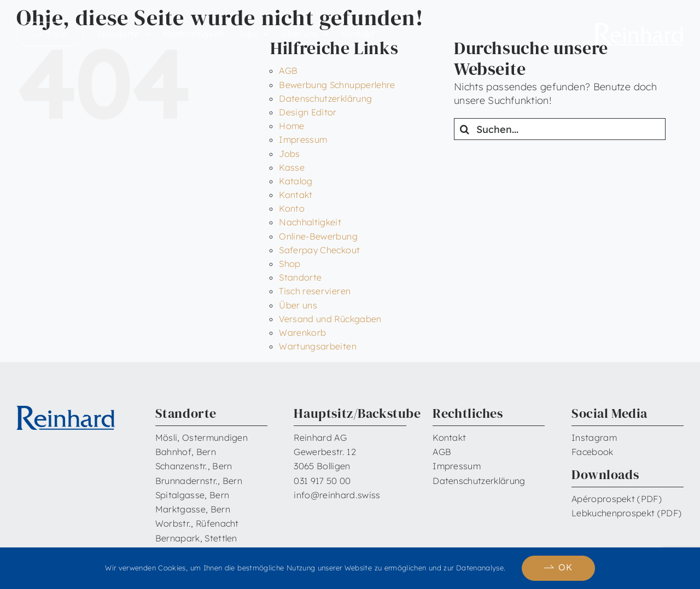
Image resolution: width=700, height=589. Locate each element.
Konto (292, 208)
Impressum (303, 139)
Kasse (292, 167)
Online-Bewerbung (318, 236)
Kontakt (296, 195)
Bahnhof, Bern (186, 452)
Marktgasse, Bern (193, 509)
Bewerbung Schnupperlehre (337, 85)
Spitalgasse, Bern (192, 495)
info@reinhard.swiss (337, 495)
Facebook (593, 452)
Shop (290, 264)
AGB (288, 71)
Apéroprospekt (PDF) (617, 499)
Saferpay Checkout (319, 250)
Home (291, 126)
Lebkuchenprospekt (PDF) (626, 513)
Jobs (289, 154)
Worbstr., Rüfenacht (197, 523)
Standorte (300, 277)
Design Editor (308, 112)
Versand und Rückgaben (330, 319)
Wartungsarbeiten (318, 346)
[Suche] (465, 129)
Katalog (296, 181)
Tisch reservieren (315, 291)
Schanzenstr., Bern (194, 466)
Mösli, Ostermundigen (202, 438)
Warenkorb (302, 333)
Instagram (594, 438)
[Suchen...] (560, 129)
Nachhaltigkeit (310, 222)
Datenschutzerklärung (325, 98)
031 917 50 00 (322, 481)
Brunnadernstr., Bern (199, 481)
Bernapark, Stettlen (196, 538)
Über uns (298, 305)
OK (565, 567)
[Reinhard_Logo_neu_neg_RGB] (639, 28)
